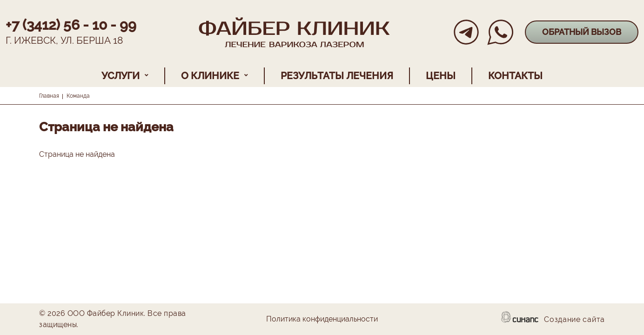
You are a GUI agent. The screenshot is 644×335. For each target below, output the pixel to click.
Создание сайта (574, 320)
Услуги (121, 76)
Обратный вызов (582, 32)
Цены (441, 76)
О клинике (210, 76)
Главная (49, 96)
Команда (78, 96)
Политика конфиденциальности (322, 320)
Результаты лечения (337, 76)
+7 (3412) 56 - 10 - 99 (71, 25)
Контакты (515, 76)
